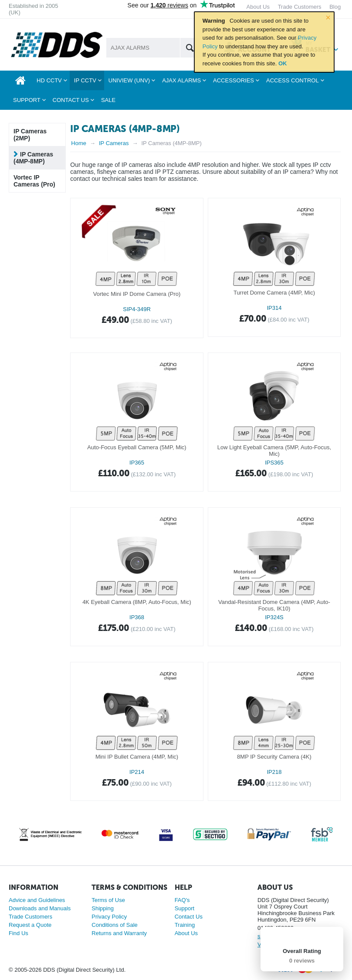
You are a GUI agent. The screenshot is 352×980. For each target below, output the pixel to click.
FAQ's (182, 900)
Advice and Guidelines (37, 900)
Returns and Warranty (119, 933)
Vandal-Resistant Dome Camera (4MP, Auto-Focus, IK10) (274, 605)
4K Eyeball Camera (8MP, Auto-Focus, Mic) (137, 602)
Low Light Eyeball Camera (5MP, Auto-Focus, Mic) (274, 451)
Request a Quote (30, 925)
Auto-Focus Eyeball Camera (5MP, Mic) (137, 447)
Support (185, 908)
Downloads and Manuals (40, 908)
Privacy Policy (109, 917)
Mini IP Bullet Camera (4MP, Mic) (137, 757)
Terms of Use (108, 900)
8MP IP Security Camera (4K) (274, 757)
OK (283, 63)
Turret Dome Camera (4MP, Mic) (274, 293)
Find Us (19, 933)
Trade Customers (30, 917)
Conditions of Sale (115, 925)
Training (185, 925)
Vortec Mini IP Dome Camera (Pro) (137, 294)
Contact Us (189, 917)
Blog (335, 7)
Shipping (103, 908)
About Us (186, 933)
